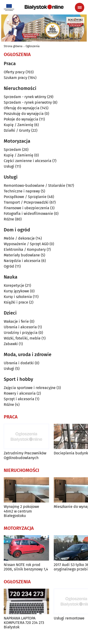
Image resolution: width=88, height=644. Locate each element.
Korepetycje (14, 285)
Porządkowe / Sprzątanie (25, 197)
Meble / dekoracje (19, 238)
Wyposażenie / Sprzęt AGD (26, 244)
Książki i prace (16, 302)
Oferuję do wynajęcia (22, 108)
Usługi (9, 166)
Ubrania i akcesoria (20, 327)
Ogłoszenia (33, 46)
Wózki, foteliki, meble (22, 338)
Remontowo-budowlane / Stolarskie (34, 186)
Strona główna (13, 46)
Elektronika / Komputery (25, 249)
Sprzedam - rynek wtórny (25, 97)
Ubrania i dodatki (19, 363)
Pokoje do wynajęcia (21, 119)
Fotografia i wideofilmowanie (28, 214)
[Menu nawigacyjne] (80, 7)
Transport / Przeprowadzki (26, 202)
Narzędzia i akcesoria (22, 261)
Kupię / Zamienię (19, 125)
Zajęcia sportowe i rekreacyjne (30, 388)
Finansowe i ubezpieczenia (27, 208)
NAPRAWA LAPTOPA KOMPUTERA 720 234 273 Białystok (24, 623)
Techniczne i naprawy (22, 191)
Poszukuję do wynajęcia (24, 114)
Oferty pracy (14, 72)
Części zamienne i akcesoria (28, 161)
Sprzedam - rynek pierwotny (28, 102)
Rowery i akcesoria (20, 393)
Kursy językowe (16, 291)
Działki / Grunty (17, 130)
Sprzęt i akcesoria (19, 399)
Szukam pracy (15, 78)
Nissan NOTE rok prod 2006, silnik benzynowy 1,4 (26, 567)
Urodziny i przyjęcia (21, 333)
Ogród (9, 266)
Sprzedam (12, 150)
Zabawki (11, 344)
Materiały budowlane (22, 255)
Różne (9, 219)
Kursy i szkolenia (18, 297)
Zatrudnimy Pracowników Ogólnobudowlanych (25, 455)
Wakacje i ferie (16, 321)
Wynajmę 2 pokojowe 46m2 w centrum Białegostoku (21, 511)
